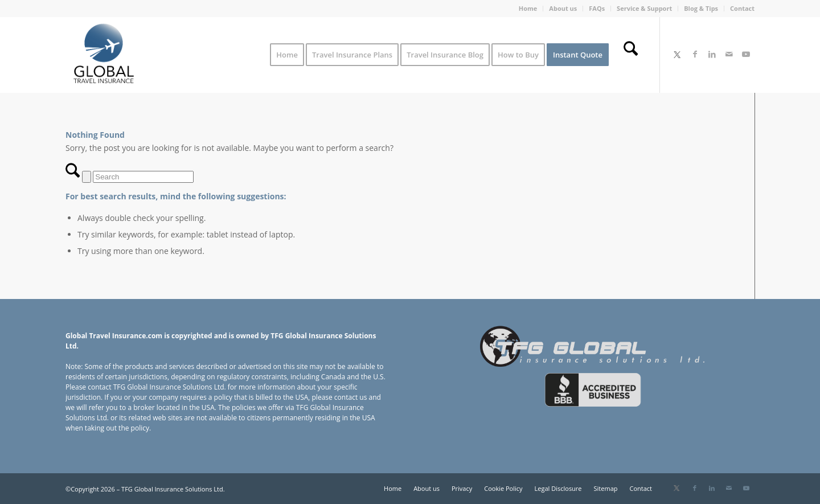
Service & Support (644, 8)
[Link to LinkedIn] (712, 54)
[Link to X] (677, 54)
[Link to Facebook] (695, 54)
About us (563, 8)
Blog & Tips (701, 8)
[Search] (631, 55)
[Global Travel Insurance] (104, 55)
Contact (742, 8)
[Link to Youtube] (746, 54)
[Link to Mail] (729, 54)
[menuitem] (528, 9)
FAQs (597, 8)
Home (528, 8)
